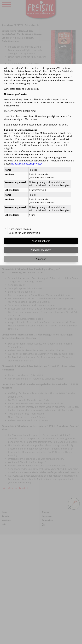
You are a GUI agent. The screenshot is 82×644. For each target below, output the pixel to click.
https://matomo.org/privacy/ (27, 164)
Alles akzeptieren (41, 241)
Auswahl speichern (41, 250)
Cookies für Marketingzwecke (25, 233)
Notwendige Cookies (20, 229)
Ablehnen (41, 259)
